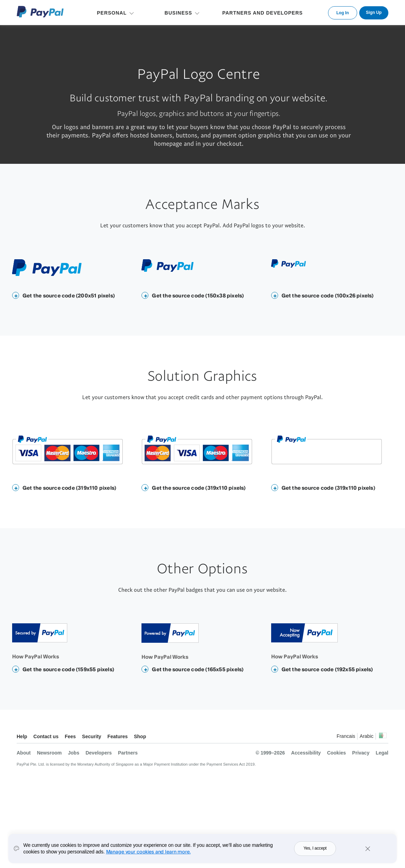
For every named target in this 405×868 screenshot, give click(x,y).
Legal (382, 753)
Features (118, 736)
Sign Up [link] (374, 12)
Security (92, 736)
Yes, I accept (315, 851)
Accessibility (306, 753)
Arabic (367, 736)
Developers (99, 753)
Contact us (46, 736)
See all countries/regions (383, 737)
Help (22, 736)
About (24, 753)
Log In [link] (343, 13)
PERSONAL (112, 13)
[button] (16, 295)
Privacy (361, 753)
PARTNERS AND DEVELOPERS (262, 13)
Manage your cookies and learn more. (148, 854)
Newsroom (49, 753)
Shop (140, 736)
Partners (128, 753)
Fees (70, 736)
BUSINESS (179, 13)
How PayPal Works (36, 656)
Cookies (336, 753)
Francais (346, 736)
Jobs (74, 753)
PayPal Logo (40, 12)
